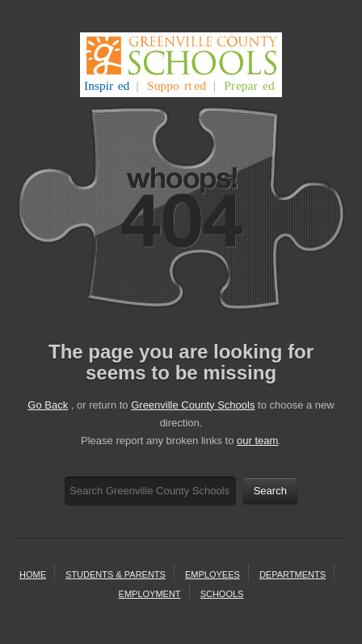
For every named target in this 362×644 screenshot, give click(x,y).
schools (222, 594)
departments (293, 574)
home (33, 574)
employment (150, 594)
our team (257, 441)
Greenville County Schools (193, 405)
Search (270, 491)
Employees (213, 574)
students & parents (116, 574)
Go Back (48, 405)
